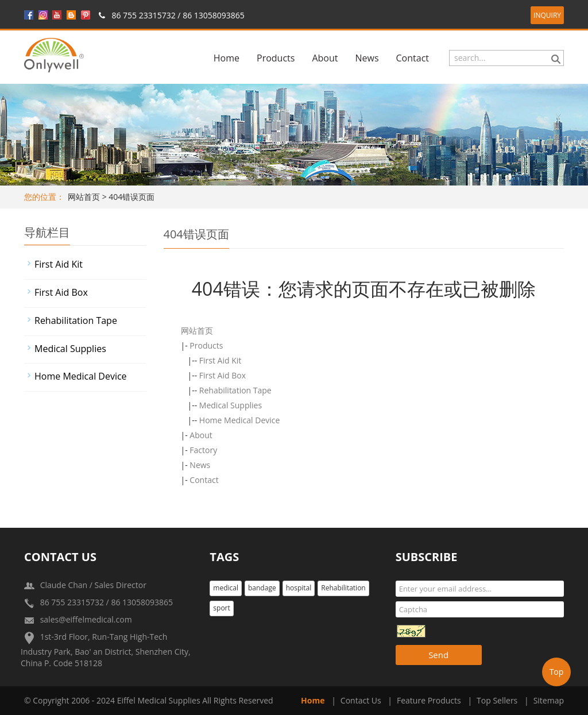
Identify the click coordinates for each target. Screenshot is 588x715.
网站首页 (84, 197)
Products (276, 58)
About (325, 58)
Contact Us (361, 700)
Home (227, 58)
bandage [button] (262, 588)
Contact (413, 58)
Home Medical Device (240, 420)
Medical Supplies (231, 405)
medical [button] (226, 588)
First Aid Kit (220, 360)
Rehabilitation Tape (235, 390)
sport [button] (221, 608)
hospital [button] (299, 588)
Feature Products (429, 700)
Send (438, 655)
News (367, 58)
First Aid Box (223, 375)
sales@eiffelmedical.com (86, 619)
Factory (203, 450)
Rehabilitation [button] (343, 588)
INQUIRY (547, 15)
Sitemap (549, 700)
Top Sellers (497, 700)
